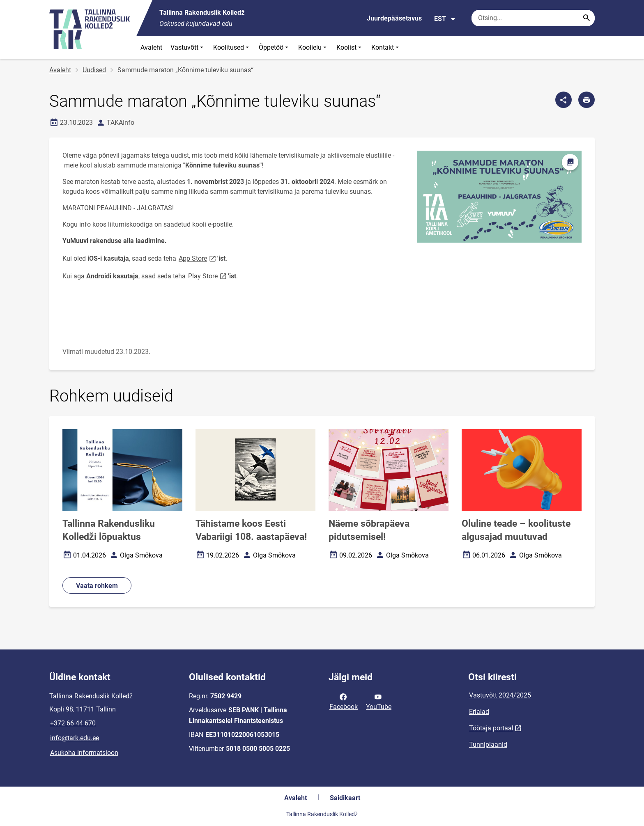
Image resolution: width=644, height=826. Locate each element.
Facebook (344, 701)
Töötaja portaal (491, 728)
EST (445, 19)
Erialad (479, 712)
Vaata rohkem (97, 586)
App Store (198, 258)
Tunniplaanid (488, 745)
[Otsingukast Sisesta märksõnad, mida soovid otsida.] (533, 18)
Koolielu (313, 47)
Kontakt (386, 47)
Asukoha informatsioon (84, 753)
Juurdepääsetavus (394, 18)
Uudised (94, 70)
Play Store (208, 276)
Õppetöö (274, 47)
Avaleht (151, 47)
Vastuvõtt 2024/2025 (500, 695)
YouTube (379, 701)
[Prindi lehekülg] (586, 100)
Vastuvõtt (188, 47)
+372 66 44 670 (73, 723)
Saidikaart (345, 798)
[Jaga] (563, 100)
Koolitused (232, 47)
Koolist (350, 47)
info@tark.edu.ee (75, 738)
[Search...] (586, 18)
